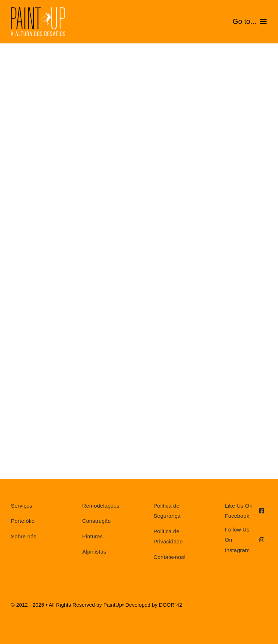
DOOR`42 (170, 605)
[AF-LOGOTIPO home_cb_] (38, 10)
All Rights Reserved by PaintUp (86, 605)
